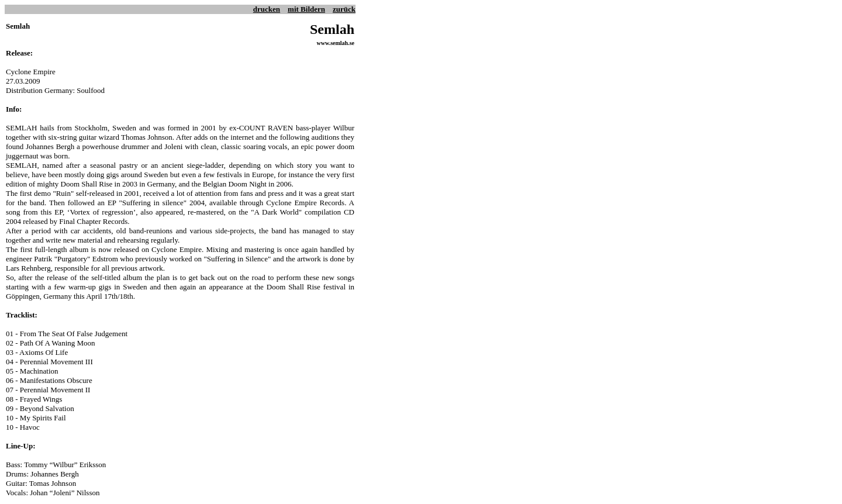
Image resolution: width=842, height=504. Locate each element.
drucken (267, 9)
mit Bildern (306, 9)
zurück (344, 9)
